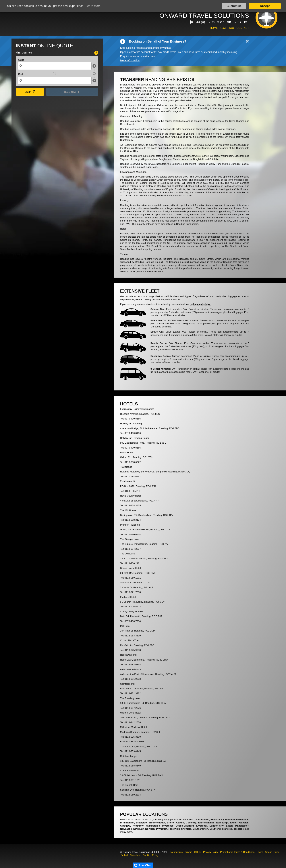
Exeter (234, 823)
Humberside (153, 826)
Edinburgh (222, 823)
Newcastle (126, 829)
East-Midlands (206, 823)
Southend (215, 829)
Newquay (139, 829)
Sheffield (186, 829)
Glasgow (125, 826)
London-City (217, 826)
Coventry (191, 823)
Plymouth (162, 829)
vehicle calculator (201, 304)
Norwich (150, 829)
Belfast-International (237, 820)
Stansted (227, 829)
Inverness (168, 826)
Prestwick (174, 829)
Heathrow (138, 826)
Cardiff (180, 823)
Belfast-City (217, 820)
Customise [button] (234, 6)
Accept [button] (265, 6)
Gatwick (244, 823)
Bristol (171, 823)
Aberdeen (204, 820)
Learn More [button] (93, 6)
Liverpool (202, 826)
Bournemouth (157, 823)
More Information (130, 60)
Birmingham (127, 823)
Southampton (200, 829)
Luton (229, 826)
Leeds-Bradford (185, 826)
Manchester (242, 826)
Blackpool (142, 823)
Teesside (239, 829)
